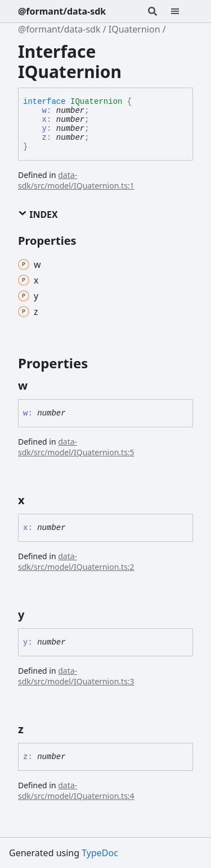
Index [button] (38, 214)
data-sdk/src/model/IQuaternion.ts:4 (76, 791)
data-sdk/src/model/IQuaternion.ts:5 (76, 447)
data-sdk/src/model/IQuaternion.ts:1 (76, 180)
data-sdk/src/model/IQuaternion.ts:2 (76, 561)
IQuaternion (134, 29)
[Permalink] (38, 386)
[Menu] (182, 11)
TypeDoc (100, 853)
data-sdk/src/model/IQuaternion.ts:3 (76, 676)
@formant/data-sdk (62, 11)
